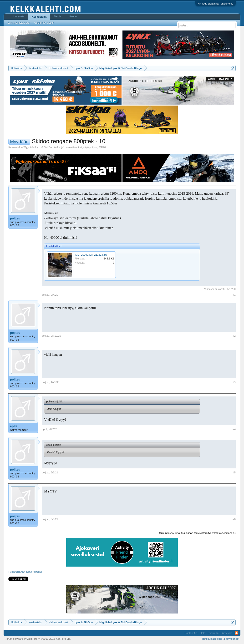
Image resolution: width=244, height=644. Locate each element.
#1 (234, 295)
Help (203, 633)
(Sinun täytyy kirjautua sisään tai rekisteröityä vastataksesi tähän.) (197, 533)
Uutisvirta (19, 16)
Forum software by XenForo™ (38, 639)
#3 (234, 382)
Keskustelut (39, 17)
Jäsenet (73, 16)
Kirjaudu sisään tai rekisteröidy (216, 4)
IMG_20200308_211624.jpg (91, 255)
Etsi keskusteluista (19, 23)
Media (57, 16)
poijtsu (93, 147)
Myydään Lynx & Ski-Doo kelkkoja (44, 147)
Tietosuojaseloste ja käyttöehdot (221, 639)
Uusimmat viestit (44, 23)
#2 (234, 336)
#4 (234, 429)
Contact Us (191, 633)
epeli (14, 426)
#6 (234, 519)
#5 (234, 472)
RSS (236, 633)
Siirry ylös (227, 633)
